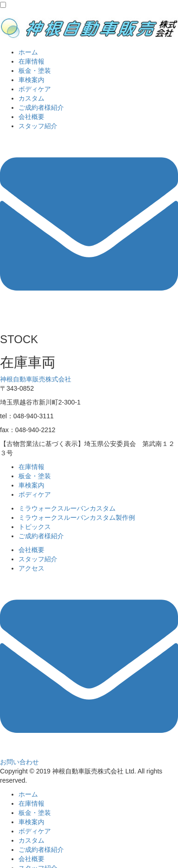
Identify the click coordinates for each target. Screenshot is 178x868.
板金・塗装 (35, 71)
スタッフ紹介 (38, 126)
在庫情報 (31, 61)
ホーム (28, 52)
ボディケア (35, 89)
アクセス (31, 568)
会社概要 (31, 117)
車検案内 (31, 80)
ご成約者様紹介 (41, 107)
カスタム (31, 98)
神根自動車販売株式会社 (36, 379)
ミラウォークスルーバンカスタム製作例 (77, 517)
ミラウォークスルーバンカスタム (67, 508)
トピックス (35, 527)
